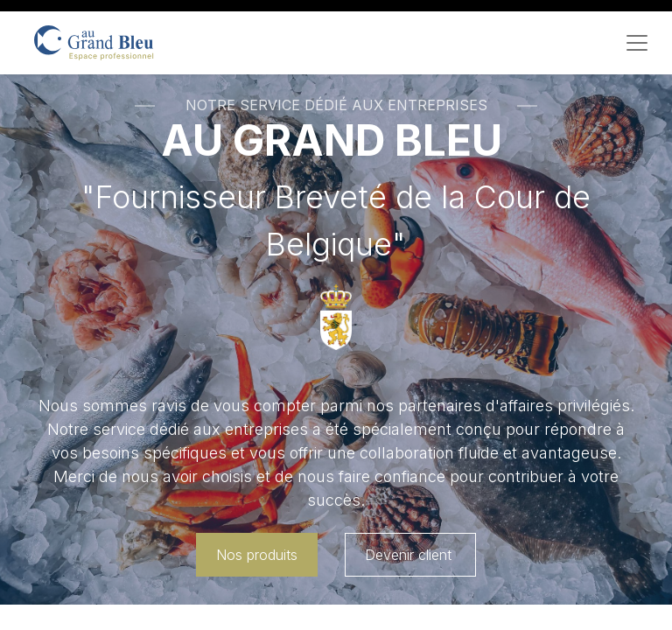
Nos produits (257, 555)
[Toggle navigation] (637, 43)
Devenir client (410, 555)
